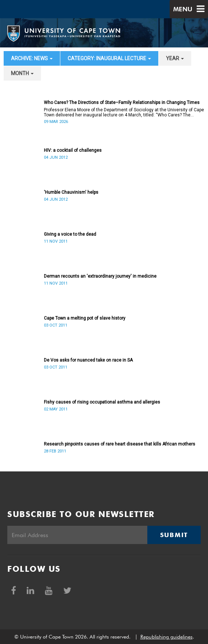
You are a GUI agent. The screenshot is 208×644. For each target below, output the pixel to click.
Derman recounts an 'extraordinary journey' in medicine (100, 276)
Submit (174, 535)
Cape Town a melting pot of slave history (85, 318)
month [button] (22, 73)
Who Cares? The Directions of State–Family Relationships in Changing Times (122, 103)
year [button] (175, 58)
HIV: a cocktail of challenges (73, 150)
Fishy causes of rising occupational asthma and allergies (102, 402)
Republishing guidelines (167, 637)
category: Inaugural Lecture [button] (109, 58)
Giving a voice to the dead (70, 234)
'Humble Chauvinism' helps (71, 192)
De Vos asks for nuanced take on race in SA (88, 360)
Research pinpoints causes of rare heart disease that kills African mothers (120, 444)
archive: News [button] (32, 58)
